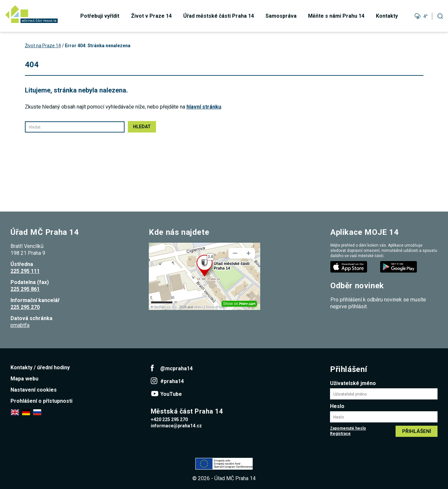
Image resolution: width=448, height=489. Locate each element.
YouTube (171, 394)
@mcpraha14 (176, 368)
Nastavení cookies (34, 390)
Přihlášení (417, 431)
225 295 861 (25, 289)
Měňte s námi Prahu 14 (336, 16)
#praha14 (172, 381)
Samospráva (281, 16)
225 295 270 (25, 307)
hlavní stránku (204, 107)
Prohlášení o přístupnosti (41, 401)
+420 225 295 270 (169, 419)
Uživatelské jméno (353, 383)
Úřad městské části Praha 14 (219, 16)
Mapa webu (24, 379)
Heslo (337, 406)
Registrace (340, 434)
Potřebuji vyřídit (100, 16)
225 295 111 (25, 271)
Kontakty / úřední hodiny (40, 367)
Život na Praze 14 (43, 46)
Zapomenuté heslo (348, 428)
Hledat (142, 127)
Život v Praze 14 (151, 16)
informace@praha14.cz (176, 426)
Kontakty (387, 16)
